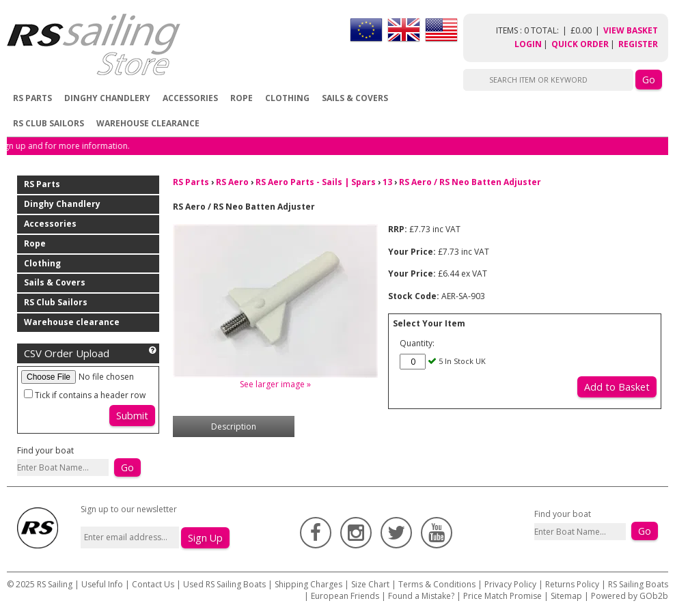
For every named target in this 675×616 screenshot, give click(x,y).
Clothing (287, 98)
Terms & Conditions (437, 584)
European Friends (345, 596)
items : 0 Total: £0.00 (550, 30)
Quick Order (580, 44)
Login (528, 44)
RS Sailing (55, 584)
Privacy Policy (510, 584)
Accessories (190, 98)
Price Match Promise (502, 596)
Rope (242, 98)
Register (638, 44)
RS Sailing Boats (638, 584)
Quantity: (417, 343)
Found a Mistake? (421, 596)
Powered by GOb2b (630, 596)
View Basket (631, 30)
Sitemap (566, 596)
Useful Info (102, 584)
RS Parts (32, 98)
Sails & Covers (355, 98)
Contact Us (154, 584)
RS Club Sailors (49, 123)
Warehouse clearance (148, 123)
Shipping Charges (308, 584)
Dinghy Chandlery (107, 98)
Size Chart (370, 584)
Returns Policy (572, 584)
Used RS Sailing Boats (224, 584)
